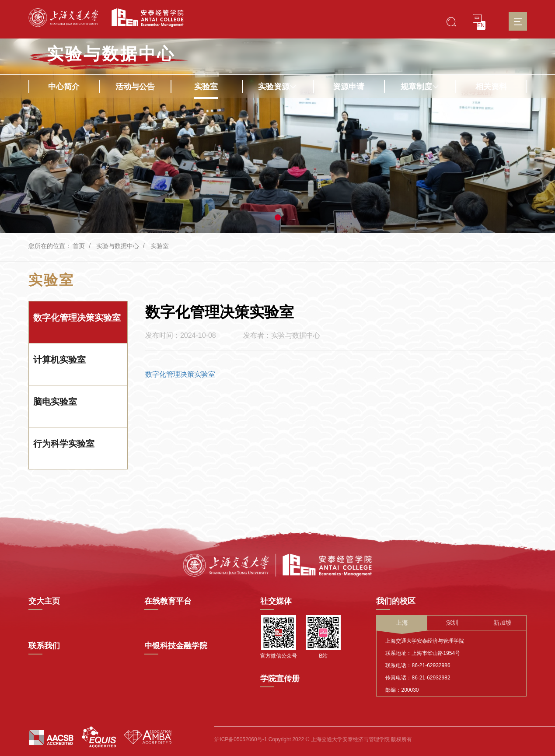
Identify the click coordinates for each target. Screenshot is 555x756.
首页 (79, 246)
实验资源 (277, 87)
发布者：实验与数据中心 (282, 336)
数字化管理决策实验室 (180, 374)
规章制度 (420, 87)
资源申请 (349, 87)
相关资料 (491, 87)
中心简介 (64, 87)
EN (481, 25)
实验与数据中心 (111, 54)
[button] (278, 217)
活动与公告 (135, 87)
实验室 (206, 87)
